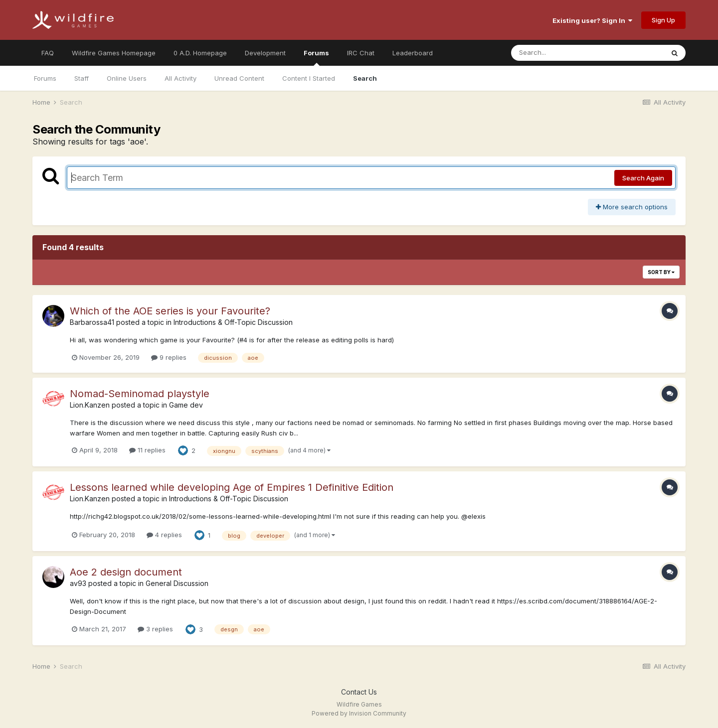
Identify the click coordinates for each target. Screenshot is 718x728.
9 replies (169, 357)
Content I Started (309, 78)
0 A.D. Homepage (200, 53)
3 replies (155, 629)
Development (265, 53)
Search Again (643, 178)
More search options (632, 207)
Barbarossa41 (92, 322)
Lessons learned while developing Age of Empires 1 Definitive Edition (232, 487)
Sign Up (663, 20)
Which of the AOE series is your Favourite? (170, 311)
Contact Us (359, 692)
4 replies (164, 535)
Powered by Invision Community (359, 713)
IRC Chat (361, 53)
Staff (82, 78)
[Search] (560, 53)
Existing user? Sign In (592, 20)
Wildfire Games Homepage (114, 53)
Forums (316, 57)
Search (365, 78)
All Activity (180, 78)
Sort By (661, 272)
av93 (78, 583)
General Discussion (177, 583)
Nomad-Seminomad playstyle (140, 394)
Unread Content (239, 78)
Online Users (127, 78)
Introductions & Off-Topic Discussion (233, 322)
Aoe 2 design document (126, 572)
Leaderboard (413, 53)
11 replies (147, 450)
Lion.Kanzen (90, 405)
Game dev (186, 405)
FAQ (48, 53)
